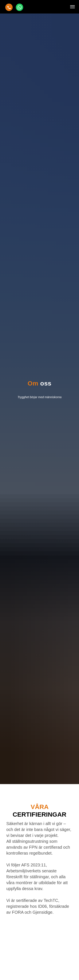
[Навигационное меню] (72, 7)
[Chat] (19, 7)
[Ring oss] (9, 7)
